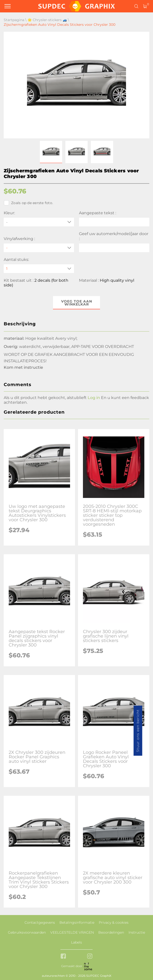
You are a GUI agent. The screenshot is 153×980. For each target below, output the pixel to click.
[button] (51, 152)
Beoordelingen (111, 932)
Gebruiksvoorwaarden (27, 932)
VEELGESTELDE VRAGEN (72, 932)
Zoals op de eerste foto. (28, 203)
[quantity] (39, 269)
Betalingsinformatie (77, 922)
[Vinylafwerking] (39, 248)
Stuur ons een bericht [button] (138, 731)
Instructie (137, 932)
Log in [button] (94, 398)
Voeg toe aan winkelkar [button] (77, 303)
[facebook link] (63, 957)
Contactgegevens (40, 922)
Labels (76, 942)
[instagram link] (90, 957)
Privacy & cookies (114, 922)
